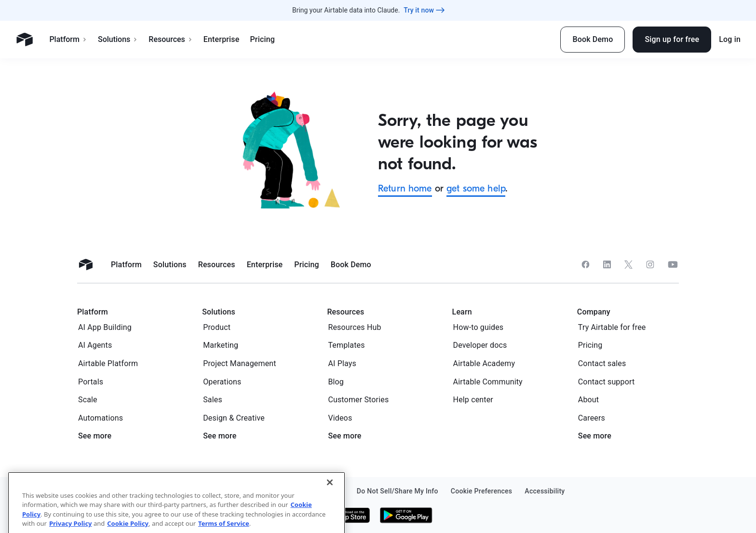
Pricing (262, 39)
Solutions (118, 39)
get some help (476, 188)
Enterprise (222, 39)
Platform (68, 39)
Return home (405, 188)
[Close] (330, 508)
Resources (171, 39)
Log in (730, 39)
